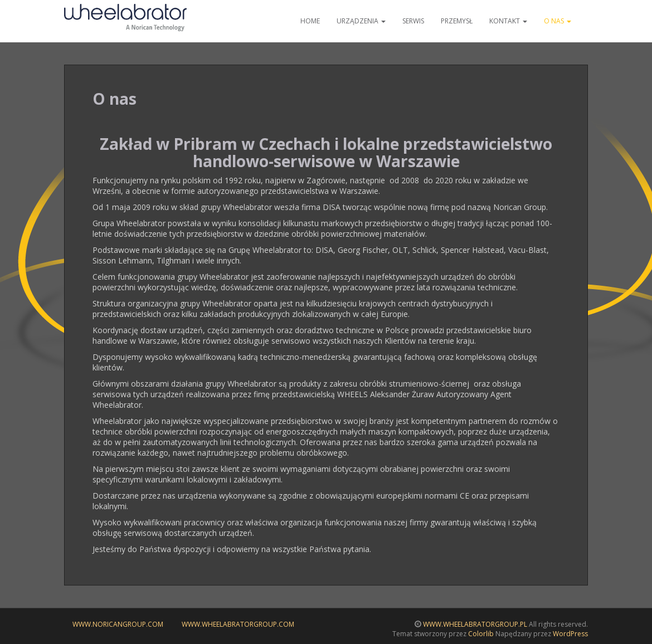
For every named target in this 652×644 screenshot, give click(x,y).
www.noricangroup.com (118, 624)
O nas (558, 21)
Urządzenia (361, 21)
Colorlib (481, 634)
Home (310, 21)
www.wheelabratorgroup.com (238, 624)
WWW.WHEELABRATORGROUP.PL (475, 624)
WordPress (570, 634)
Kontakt (508, 21)
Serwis (413, 21)
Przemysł (457, 21)
